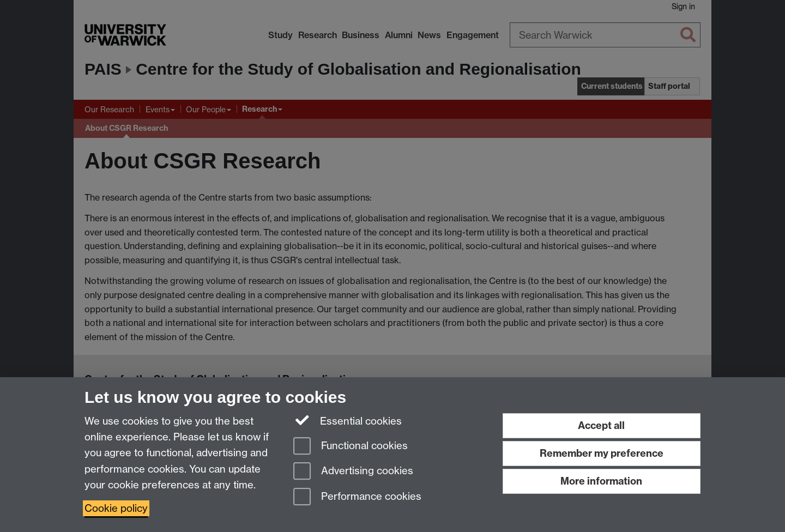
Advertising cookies (353, 472)
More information (601, 481)
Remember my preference (602, 453)
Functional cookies (351, 447)
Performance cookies (357, 497)
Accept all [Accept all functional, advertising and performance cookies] (601, 425)
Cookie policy (116, 508)
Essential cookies (348, 420)
